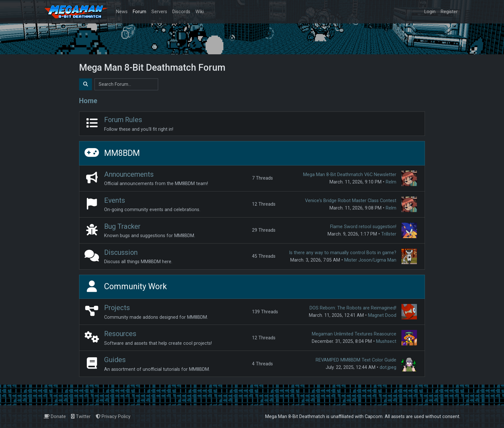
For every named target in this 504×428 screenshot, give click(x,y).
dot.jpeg (388, 367)
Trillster (389, 234)
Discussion (121, 252)
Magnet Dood (382, 315)
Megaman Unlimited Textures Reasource (354, 334)
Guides (115, 360)
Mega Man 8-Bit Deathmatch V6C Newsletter (350, 175)
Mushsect (386, 341)
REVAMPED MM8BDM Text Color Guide (356, 360)
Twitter (81, 417)
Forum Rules (123, 120)
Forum (139, 12)
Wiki (200, 12)
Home (88, 101)
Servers (159, 12)
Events (115, 200)
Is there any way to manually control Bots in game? (343, 253)
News (122, 12)
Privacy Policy (113, 417)
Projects (117, 308)
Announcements (129, 174)
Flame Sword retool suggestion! (363, 227)
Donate (55, 417)
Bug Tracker (122, 226)
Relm (391, 182)
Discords (181, 12)
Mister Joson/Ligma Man (370, 260)
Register (449, 12)
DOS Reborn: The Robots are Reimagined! (353, 308)
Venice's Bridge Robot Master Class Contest (351, 201)
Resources (120, 334)
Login (430, 12)
